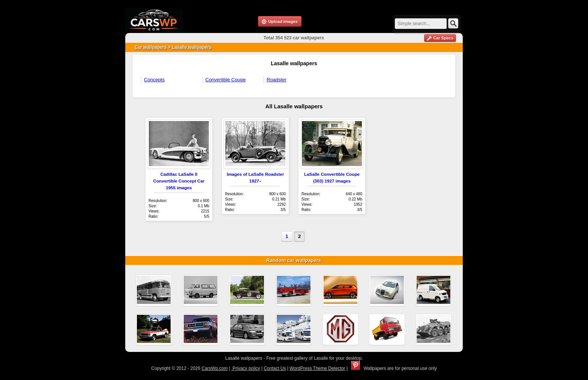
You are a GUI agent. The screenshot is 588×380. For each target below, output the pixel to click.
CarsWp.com (215, 368)
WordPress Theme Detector (317, 368)
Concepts (154, 80)
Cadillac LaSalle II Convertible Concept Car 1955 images (179, 181)
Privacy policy (246, 368)
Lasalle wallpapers (192, 47)
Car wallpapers (151, 47)
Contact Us (275, 368)
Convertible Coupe (226, 80)
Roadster (277, 80)
